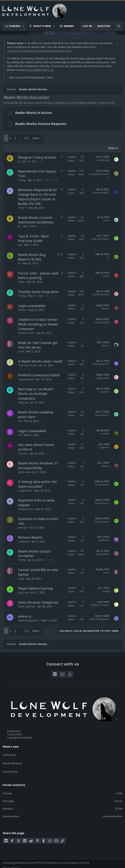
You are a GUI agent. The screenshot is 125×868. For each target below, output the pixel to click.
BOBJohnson (26, 509)
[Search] (119, 26)
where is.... (26, 616)
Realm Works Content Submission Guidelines (36, 220)
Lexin (21, 351)
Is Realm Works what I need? (40, 361)
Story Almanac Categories (38, 602)
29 (56, 180)
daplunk (105, 447)
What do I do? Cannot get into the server (38, 345)
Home (62, 864)
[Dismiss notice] (117, 43)
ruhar (106, 220)
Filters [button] (112, 148)
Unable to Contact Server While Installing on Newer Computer (38, 324)
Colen (21, 282)
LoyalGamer (25, 490)
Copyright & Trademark (20, 738)
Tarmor (105, 345)
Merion (22, 310)
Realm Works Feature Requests (41, 124)
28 (51, 180)
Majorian (23, 402)
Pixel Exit (84, 855)
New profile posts (12, 760)
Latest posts (9, 753)
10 (51, 296)
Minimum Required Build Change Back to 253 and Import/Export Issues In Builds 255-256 (37, 197)
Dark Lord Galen (100, 239)
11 (56, 296)
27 (47, 180)
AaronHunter (102, 415)
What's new (42, 26)
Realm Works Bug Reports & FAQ (32, 257)
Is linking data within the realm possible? (37, 484)
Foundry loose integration (38, 292)
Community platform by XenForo (34, 855)
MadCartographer (28, 620)
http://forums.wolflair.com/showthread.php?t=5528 (39, 51)
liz (19, 263)
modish (105, 434)
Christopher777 (101, 364)
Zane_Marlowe (27, 606)
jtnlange (23, 528)
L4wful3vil (24, 542)
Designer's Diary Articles (37, 157)
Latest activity (10, 766)
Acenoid (23, 453)
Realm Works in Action (33, 113)
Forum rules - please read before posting (38, 275)
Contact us (8, 864)
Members (70, 26)
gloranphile (103, 554)
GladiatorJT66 (26, 333)
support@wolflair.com (40, 70)
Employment (14, 731)
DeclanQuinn (102, 485)
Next (35, 138)
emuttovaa (103, 160)
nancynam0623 (101, 193)
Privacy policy (43, 864)
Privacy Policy (15, 734)
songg (106, 591)
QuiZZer (105, 392)
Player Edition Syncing (35, 588)
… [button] (20, 138)
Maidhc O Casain (100, 605)
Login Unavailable (32, 431)
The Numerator (101, 294)
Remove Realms (30, 537)
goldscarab (103, 378)
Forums (15, 26)
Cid (20, 421)
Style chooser (11, 861)
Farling (22, 180)
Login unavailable (32, 306)
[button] (24, 26)
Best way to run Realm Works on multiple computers (36, 394)
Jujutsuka (23, 592)
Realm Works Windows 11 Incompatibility (38, 465)
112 (26, 138)
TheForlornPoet (27, 365)
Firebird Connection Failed (39, 375)
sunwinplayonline (112, 809)
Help (55, 864)
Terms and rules (24, 864)
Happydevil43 (26, 379)
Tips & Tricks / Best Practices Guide (33, 238)
